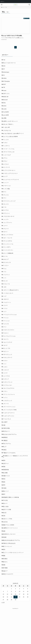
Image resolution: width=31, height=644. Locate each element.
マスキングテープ (8, 377)
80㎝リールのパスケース (10, 63)
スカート (5, 243)
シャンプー (6, 230)
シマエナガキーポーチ (9, 227)
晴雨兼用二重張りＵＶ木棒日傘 (11, 526)
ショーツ (5, 237)
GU (4, 76)
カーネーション (7, 194)
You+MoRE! (6, 115)
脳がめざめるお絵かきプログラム (12, 572)
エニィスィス (7, 174)
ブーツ (5, 344)
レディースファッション (9, 429)
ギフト (5, 201)
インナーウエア (7, 161)
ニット (5, 292)
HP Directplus (7, 83)
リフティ (5, 413)
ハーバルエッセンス (8, 308)
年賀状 (5, 516)
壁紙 (4, 493)
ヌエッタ (5, 295)
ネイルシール (7, 299)
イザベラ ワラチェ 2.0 (9, 158)
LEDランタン (7, 96)
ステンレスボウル (8, 253)
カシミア (5, 184)
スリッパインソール (8, 256)
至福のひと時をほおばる (9, 575)
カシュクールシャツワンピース (11, 187)
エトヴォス (6, 171)
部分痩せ (5, 591)
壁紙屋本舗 (6, 496)
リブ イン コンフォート (9, 416)
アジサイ (5, 148)
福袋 (4, 562)
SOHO (5, 109)
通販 (4, 588)
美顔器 (5, 568)
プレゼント (6, 351)
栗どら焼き (6, 536)
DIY (4, 70)
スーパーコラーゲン (8, 263)
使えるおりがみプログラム (10, 459)
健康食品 (5, 462)
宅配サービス (7, 503)
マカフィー (6, 371)
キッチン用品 (7, 197)
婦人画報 (5, 500)
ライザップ (6, 400)
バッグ (5, 312)
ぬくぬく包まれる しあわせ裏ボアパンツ (14, 138)
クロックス (6, 214)
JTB (4, 89)
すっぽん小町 (7, 132)
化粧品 (5, 475)
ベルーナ (5, 364)
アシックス (6, 145)
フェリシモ (6, 341)
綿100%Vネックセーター (10, 565)
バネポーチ (6, 315)
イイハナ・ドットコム (9, 155)
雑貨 (4, 598)
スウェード (6, 240)
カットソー (6, 191)
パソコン (5, 325)
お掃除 (5, 122)
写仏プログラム (7, 469)
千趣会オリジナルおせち (9, 479)
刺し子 (5, 472)
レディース (6, 426)
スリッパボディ (7, 259)
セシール (5, 269)
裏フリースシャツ (8, 578)
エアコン (5, 165)
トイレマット (7, 289)
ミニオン (5, 387)
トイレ (5, 286)
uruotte (5, 112)
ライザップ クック (8, 403)
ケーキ (5, 217)
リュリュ (5, 420)
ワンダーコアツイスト (9, 439)
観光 (4, 582)
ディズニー (6, 279)
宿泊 (4, 506)
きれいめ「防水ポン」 (9, 129)
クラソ (5, 207)
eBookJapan (6, 73)
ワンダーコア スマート (9, 436)
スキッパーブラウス (8, 246)
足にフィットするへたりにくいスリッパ (13, 585)
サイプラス (6, 220)
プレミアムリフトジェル (9, 354)
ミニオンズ (6, 390)
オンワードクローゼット (9, 178)
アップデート (7, 152)
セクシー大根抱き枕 (8, 266)
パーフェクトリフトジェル (10, 331)
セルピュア (6, 273)
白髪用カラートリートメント (11, 559)
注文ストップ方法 (8, 549)
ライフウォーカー (8, 407)
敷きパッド (6, 519)
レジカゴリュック (8, 423)
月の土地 (5, 529)
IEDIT (5, 86)
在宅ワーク (6, 490)
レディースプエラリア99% (10, 433)
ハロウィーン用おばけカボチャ (11, 305)
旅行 (4, 523)
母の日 (5, 542)
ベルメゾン (6, 358)
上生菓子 (5, 446)
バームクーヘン (7, 318)
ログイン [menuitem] (2, 2)
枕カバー (5, 532)
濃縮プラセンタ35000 (9, 555)
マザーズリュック (8, 374)
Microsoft (5, 102)
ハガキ (5, 302)
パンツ (5, 328)
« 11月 (3, 636)
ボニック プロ (7, 367)
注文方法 (5, 552)
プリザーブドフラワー (9, 348)
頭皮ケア (5, 604)
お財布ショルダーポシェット (11, 125)
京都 (4, 449)
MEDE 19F (6, 99)
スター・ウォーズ (8, 250)
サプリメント (7, 223)
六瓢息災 (5, 465)
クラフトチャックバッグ (9, 210)
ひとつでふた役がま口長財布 (11, 142)
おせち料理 (6, 119)
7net (4, 60)
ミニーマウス (7, 397)
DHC (4, 66)
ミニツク (5, 394)
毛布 (4, 546)
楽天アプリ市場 (7, 539)
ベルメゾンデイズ (8, 361)
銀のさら (5, 595)
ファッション (7, 338)
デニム (5, 282)
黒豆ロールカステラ (8, 608)
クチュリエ (6, 204)
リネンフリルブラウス (9, 410)
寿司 (4, 513)
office (5, 106)
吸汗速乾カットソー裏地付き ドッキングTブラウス (16, 483)
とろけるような (7, 135)
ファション (6, 335)
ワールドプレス (7, 443)
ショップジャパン (8, 233)
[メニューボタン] (2, 5)
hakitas (5, 80)
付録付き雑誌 (7, 452)
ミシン (5, 384)
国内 (4, 487)
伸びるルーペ (7, 456)
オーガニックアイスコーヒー (11, 181)
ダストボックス (7, 276)
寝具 (4, 510)
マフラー (5, 380)
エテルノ (5, 168)
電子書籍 (5, 601)
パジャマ (5, 322)
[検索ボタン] (29, 5)
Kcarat (5, 93)
